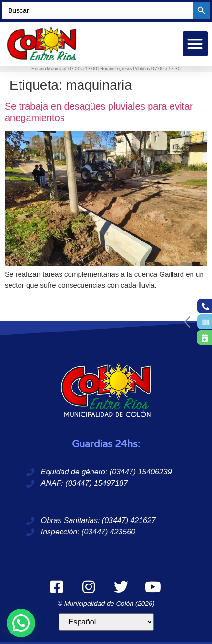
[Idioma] (106, 622)
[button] (196, 44)
